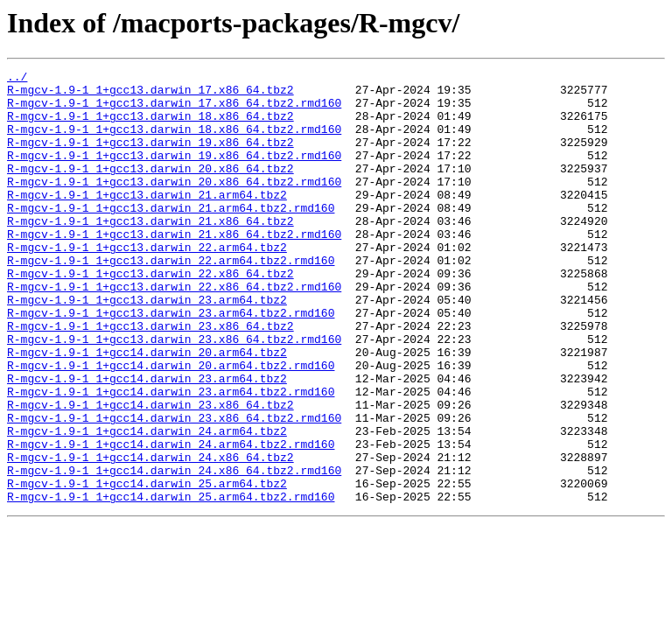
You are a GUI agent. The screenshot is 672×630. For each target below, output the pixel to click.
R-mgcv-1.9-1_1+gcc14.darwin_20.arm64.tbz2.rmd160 (171, 425)
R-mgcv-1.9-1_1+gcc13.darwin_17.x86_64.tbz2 (150, 94)
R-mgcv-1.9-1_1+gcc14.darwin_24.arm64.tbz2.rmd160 (171, 520)
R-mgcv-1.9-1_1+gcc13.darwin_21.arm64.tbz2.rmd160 (171, 236)
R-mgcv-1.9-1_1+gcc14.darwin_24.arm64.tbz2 (147, 504)
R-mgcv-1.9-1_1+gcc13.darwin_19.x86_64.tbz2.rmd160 (174, 173)
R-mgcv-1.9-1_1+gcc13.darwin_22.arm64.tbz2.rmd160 (171, 299)
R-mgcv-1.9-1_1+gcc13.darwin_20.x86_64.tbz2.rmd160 (174, 205)
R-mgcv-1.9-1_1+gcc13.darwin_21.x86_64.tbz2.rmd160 (174, 268)
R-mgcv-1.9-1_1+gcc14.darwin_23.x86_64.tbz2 (150, 472)
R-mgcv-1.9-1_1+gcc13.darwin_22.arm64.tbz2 (147, 283)
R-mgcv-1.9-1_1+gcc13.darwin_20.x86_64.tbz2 (150, 189)
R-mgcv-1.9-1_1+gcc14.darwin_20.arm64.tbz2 (147, 409)
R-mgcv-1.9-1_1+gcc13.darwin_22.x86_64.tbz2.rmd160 (174, 331)
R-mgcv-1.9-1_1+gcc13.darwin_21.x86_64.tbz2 (150, 252)
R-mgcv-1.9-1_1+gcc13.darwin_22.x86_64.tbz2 (150, 315)
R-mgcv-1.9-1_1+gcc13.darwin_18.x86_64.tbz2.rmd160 (174, 142)
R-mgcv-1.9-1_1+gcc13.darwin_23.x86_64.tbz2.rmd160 (174, 394)
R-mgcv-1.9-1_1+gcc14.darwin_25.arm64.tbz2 (147, 567)
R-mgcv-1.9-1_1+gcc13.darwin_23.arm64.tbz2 (147, 346)
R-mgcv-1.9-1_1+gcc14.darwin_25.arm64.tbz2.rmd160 (171, 583)
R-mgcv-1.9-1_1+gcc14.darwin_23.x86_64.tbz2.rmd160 (174, 488)
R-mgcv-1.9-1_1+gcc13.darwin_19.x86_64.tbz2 (150, 157)
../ (17, 79)
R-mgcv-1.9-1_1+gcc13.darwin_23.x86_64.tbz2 (150, 378)
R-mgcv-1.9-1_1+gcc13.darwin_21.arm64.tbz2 (147, 220)
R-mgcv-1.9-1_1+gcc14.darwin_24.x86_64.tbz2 (150, 535)
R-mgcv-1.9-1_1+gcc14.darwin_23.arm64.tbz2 (147, 441)
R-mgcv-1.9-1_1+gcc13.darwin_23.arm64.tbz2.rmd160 (171, 362)
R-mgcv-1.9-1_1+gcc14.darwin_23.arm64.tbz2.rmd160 (171, 457)
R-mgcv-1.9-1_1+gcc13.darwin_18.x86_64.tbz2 (150, 126)
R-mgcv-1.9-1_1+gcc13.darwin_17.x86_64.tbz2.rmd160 (174, 110)
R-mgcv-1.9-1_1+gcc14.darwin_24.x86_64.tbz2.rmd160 (174, 551)
